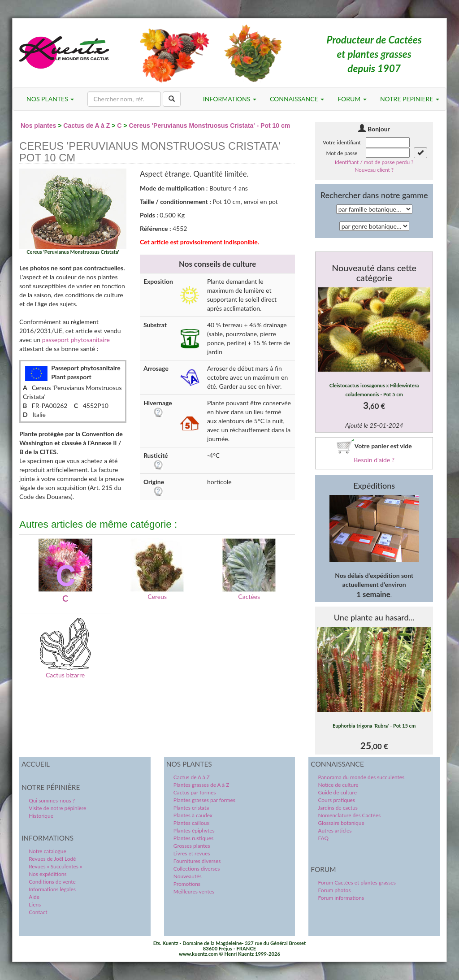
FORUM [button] (352, 99)
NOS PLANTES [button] (50, 99)
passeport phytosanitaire (76, 340)
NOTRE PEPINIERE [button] (410, 99)
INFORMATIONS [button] (230, 99)
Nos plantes (38, 126)
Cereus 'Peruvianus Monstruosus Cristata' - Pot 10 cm (209, 126)
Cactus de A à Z (87, 126)
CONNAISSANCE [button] (297, 99)
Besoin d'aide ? (374, 460)
